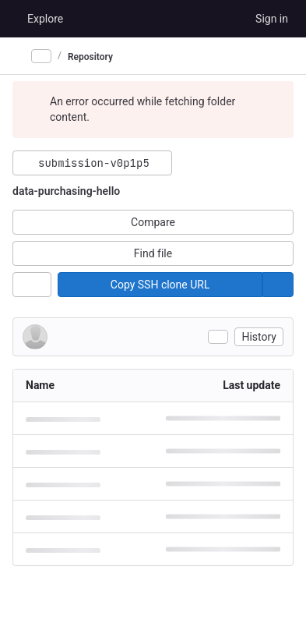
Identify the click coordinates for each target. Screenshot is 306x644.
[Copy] (160, 285)
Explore (45, 19)
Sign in (272, 19)
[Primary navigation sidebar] (19, 56)
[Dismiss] (275, 101)
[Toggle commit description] (218, 337)
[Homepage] (12, 19)
